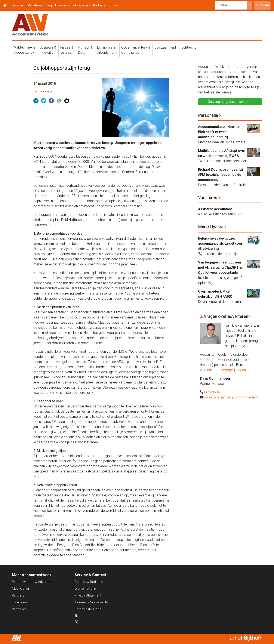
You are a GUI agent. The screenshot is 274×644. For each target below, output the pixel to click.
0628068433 (214, 392)
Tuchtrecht (188, 47)
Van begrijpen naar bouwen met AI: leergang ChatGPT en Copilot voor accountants (221, 267)
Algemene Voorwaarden (92, 602)
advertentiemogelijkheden (226, 370)
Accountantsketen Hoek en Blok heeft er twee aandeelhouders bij (219, 132)
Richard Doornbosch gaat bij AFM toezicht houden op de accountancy (221, 175)
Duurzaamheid (165, 47)
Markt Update (211, 227)
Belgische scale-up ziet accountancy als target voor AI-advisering (220, 244)
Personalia (208, 115)
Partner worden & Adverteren (33, 582)
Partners (99, 5)
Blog (49, 5)
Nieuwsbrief (21, 589)
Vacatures (35, 5)
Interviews (62, 5)
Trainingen (17, 5)
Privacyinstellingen (88, 609)
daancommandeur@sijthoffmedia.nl (231, 397)
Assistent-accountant (215, 209)
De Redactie (43, 92)
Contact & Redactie (89, 582)
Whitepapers (81, 5)
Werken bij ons (85, 589)
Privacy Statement (88, 595)
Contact (114, 5)
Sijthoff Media (216, 360)
